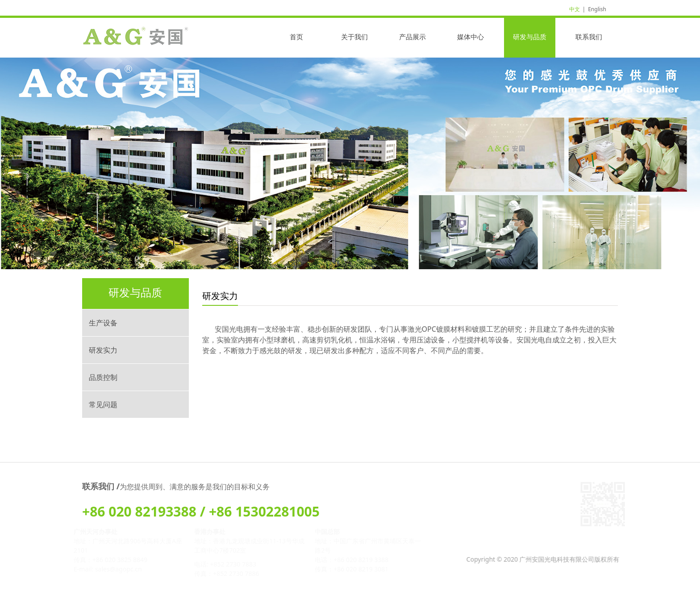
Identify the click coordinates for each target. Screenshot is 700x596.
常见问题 (103, 404)
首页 (296, 37)
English (597, 9)
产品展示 (412, 37)
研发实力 (103, 350)
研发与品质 (530, 37)
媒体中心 (471, 37)
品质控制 (103, 377)
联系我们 (589, 37)
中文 (575, 9)
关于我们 (354, 37)
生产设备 (103, 323)
